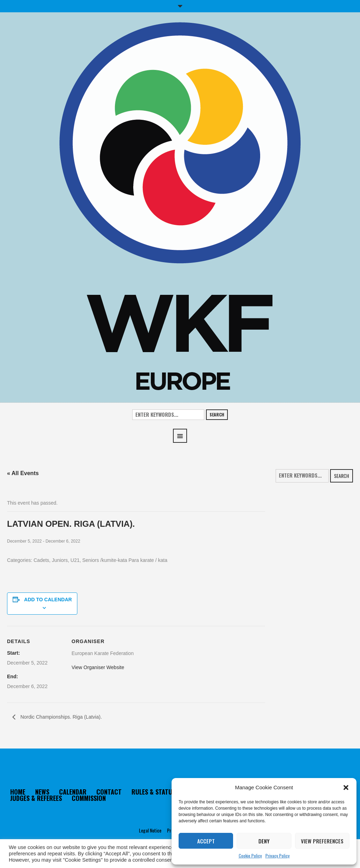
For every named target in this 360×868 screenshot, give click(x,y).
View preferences (322, 841)
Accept (206, 841)
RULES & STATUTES (157, 792)
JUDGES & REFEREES (36, 798)
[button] (346, 788)
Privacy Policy (278, 856)
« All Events (23, 473)
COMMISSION (89, 798)
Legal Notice (150, 830)
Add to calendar (48, 600)
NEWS (42, 792)
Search (217, 414)
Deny (264, 841)
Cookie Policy (250, 856)
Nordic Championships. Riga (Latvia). (60, 717)
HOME (18, 792)
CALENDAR (73, 792)
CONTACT (109, 792)
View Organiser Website (98, 667)
